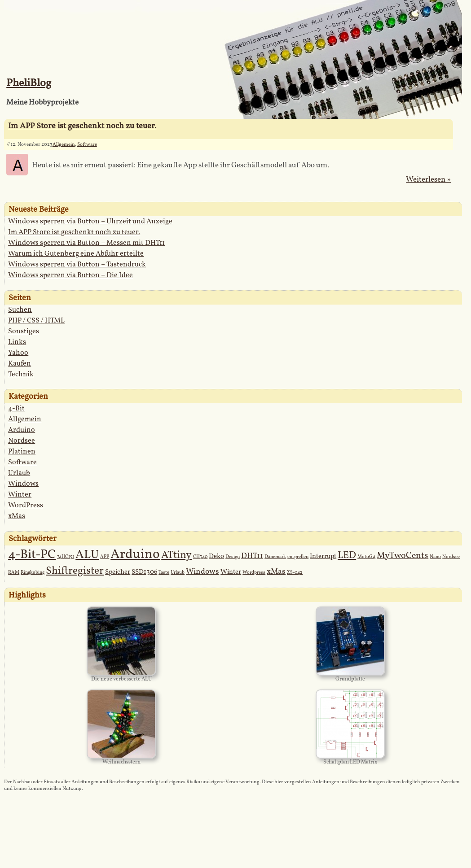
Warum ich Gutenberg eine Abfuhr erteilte (76, 254)
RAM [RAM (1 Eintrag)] (14, 573)
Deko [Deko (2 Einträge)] (216, 556)
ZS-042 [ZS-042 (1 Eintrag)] (295, 573)
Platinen (22, 452)
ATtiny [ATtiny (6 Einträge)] (176, 555)
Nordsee (22, 441)
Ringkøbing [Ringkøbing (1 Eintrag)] (33, 573)
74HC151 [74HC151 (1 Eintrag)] (66, 557)
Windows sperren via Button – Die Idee (70, 275)
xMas (17, 516)
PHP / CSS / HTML (36, 321)
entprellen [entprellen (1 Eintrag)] (298, 557)
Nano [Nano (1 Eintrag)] (435, 557)
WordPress (26, 506)
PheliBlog (29, 83)
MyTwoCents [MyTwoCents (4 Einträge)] (403, 556)
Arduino (22, 430)
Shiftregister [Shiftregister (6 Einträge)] (75, 571)
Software (87, 145)
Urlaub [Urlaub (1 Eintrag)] (178, 573)
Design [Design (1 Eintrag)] (233, 557)
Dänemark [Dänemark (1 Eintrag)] (275, 557)
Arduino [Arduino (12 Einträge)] (135, 555)
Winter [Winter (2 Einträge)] (231, 572)
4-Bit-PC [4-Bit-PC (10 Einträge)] (32, 555)
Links (17, 342)
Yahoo (18, 353)
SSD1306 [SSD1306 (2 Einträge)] (144, 572)
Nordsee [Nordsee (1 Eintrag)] (451, 557)
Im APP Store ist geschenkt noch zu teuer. (82, 126)
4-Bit (16, 409)
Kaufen (20, 364)
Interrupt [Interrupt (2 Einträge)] (323, 556)
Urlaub (19, 473)
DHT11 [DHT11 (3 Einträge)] (252, 556)
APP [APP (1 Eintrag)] (105, 557)
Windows (23, 484)
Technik (21, 375)
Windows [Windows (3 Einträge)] (202, 572)
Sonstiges (24, 331)
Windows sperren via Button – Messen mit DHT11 (86, 243)
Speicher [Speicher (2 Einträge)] (118, 572)
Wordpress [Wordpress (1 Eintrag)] (254, 573)
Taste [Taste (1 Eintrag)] (164, 573)
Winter (20, 495)
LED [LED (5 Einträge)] (347, 556)
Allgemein (64, 145)
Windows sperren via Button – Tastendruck (77, 265)
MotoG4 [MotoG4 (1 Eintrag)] (366, 557)
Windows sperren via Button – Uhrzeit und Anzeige (90, 222)
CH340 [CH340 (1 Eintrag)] (200, 557)
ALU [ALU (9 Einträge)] (87, 555)
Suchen (20, 310)
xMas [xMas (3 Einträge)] (276, 572)
